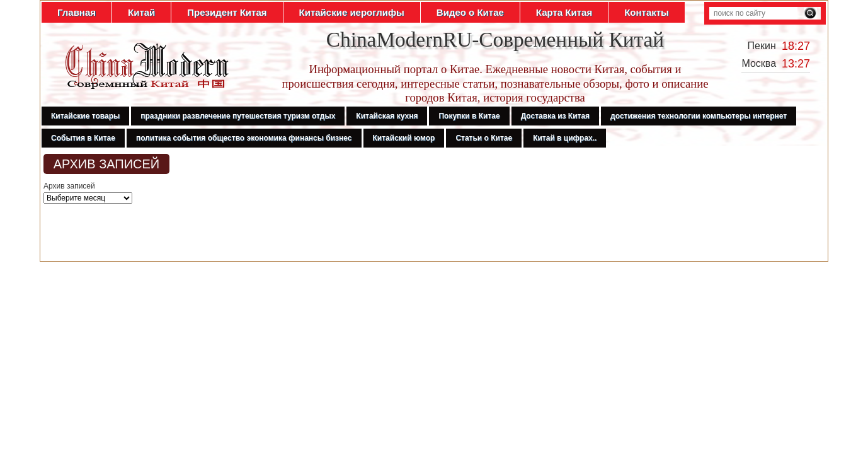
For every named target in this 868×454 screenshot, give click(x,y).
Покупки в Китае (469, 116)
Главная (77, 12)
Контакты (647, 12)
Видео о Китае (470, 12)
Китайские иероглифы (352, 12)
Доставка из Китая (555, 116)
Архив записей (69, 186)
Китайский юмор (404, 138)
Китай (141, 12)
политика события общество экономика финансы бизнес (244, 138)
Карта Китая (564, 12)
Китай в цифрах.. (565, 138)
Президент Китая (227, 12)
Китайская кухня (387, 116)
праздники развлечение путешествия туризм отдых (238, 116)
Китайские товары (85, 116)
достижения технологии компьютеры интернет (699, 116)
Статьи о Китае (484, 138)
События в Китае (83, 138)
